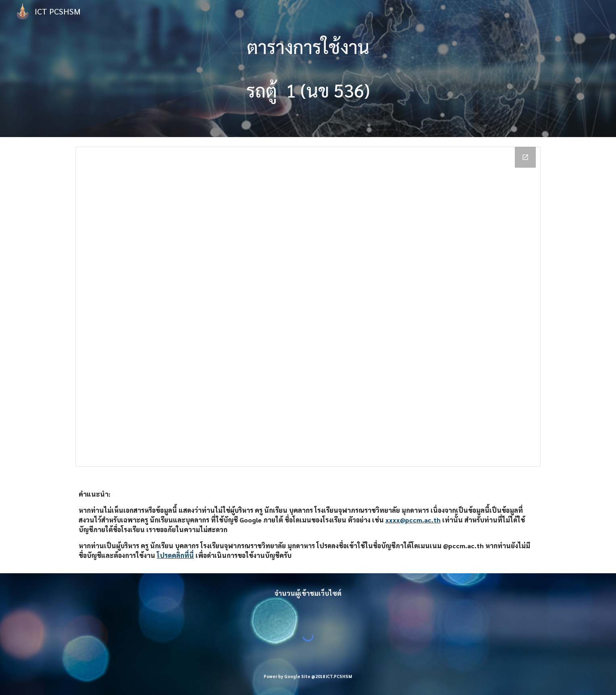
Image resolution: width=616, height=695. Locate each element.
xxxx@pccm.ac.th (413, 520)
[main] (308, 69)
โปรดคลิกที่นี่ (175, 555)
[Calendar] (308, 307)
